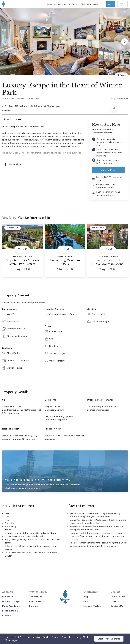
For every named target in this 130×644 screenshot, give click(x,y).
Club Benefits (37, 601)
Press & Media (10, 611)
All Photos (121, 75)
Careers (7, 616)
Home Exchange (11, 601)
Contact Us (117, 606)
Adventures (36, 597)
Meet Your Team (11, 606)
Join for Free (108, 170)
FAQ (86, 601)
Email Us (115, 601)
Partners (34, 606)
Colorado (21, 99)
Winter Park (34, 99)
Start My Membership (109, 639)
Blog (86, 597)
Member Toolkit (92, 606)
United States (8, 99)
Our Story (8, 597)
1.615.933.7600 (118, 597)
